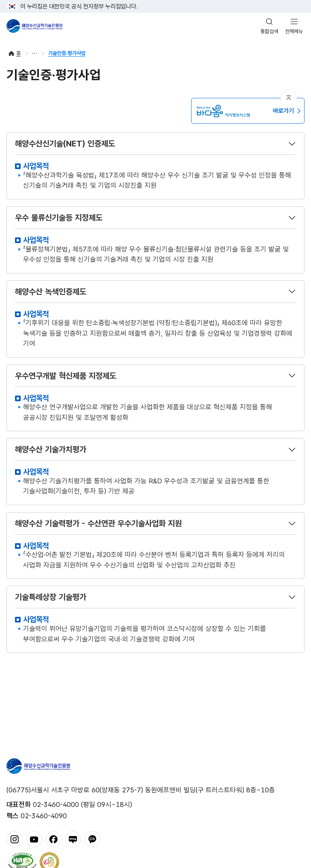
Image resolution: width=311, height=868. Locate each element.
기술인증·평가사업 (67, 53)
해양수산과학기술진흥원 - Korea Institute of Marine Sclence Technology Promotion (34, 26)
